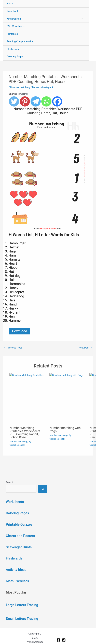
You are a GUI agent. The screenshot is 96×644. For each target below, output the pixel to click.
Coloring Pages (15, 57)
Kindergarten (14, 19)
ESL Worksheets (16, 26)
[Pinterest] (64, 640)
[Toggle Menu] (82, 19)
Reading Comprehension (20, 41)
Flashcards (13, 49)
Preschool (12, 11)
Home (10, 4)
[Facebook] (58, 640)
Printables (12, 34)
